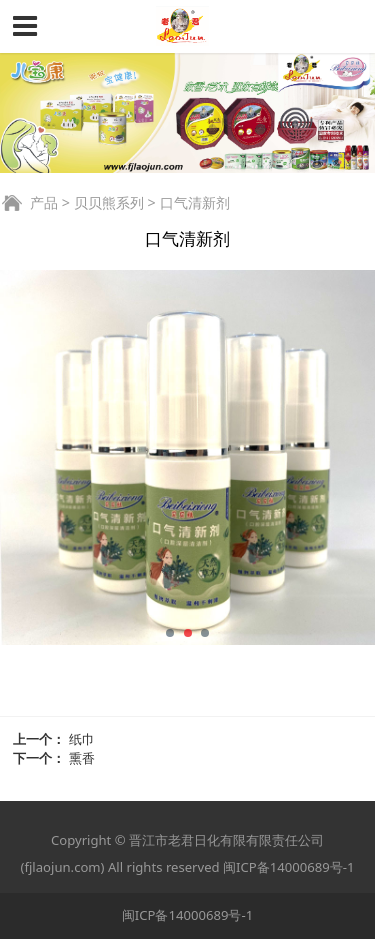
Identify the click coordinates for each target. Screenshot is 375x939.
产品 (44, 202)
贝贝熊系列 (109, 202)
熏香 (82, 758)
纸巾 (82, 739)
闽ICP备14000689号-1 (288, 867)
